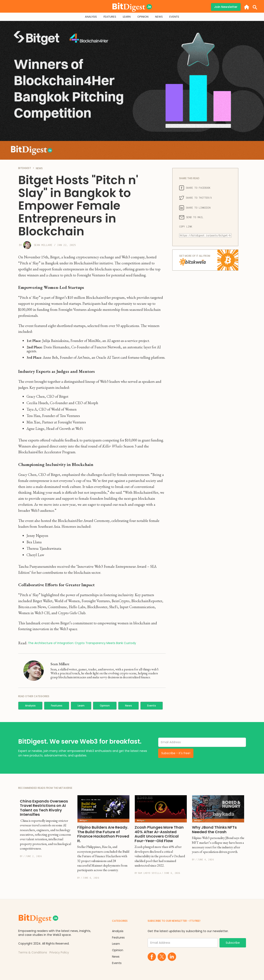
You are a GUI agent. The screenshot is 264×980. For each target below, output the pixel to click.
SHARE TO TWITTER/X (195, 198)
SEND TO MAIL (191, 217)
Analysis (30, 706)
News (128, 706)
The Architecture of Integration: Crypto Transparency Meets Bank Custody (82, 643)
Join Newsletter (226, 7)
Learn (81, 706)
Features (57, 706)
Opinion (105, 706)
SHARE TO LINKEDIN (195, 208)
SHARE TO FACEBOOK (195, 188)
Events (152, 706)
